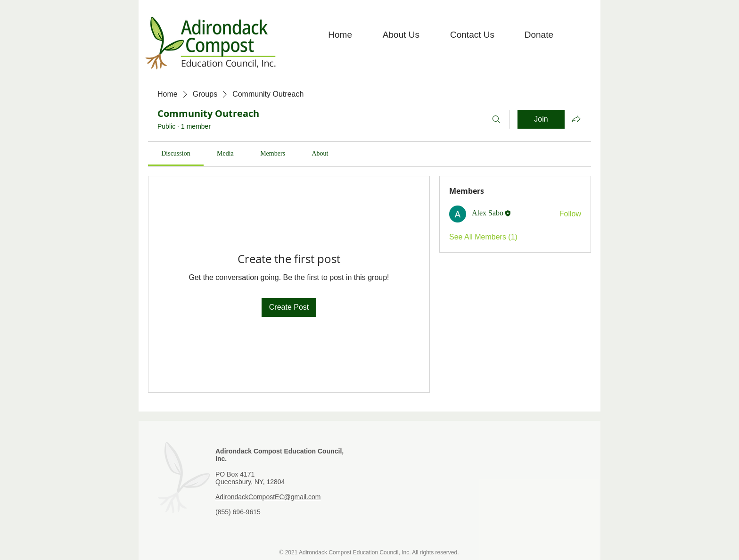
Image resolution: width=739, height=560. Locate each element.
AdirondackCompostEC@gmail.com (268, 497)
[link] (176, 153)
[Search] (496, 119)
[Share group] (576, 119)
